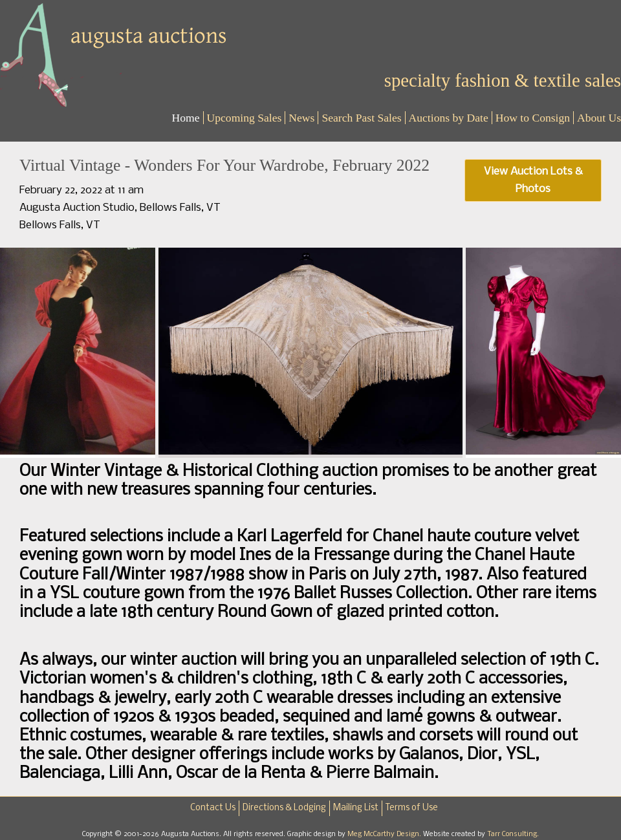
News (301, 118)
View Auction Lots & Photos (533, 180)
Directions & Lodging (284, 808)
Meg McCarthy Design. (385, 834)
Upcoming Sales (245, 118)
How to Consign (533, 118)
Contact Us (213, 808)
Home (186, 118)
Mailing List (356, 808)
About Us (599, 118)
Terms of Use (412, 808)
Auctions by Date (449, 118)
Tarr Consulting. (513, 834)
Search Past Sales (361, 118)
